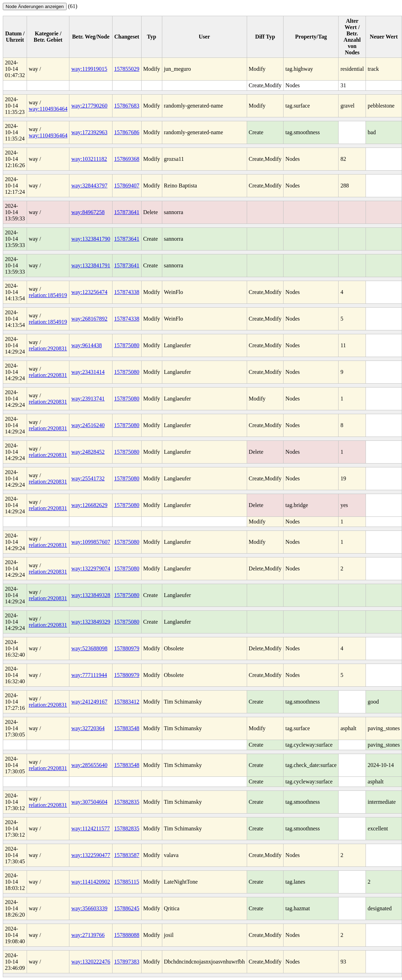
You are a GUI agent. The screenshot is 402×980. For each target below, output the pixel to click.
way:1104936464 (48, 109)
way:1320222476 (91, 962)
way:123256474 (89, 292)
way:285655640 (89, 765)
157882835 (127, 802)
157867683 (127, 106)
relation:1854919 (48, 295)
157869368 (127, 159)
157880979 (127, 648)
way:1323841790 (91, 239)
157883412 (127, 702)
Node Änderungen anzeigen (35, 6)
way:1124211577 (90, 828)
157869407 (127, 186)
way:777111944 (89, 675)
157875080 (127, 345)
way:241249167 (89, 702)
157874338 (127, 292)
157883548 (127, 728)
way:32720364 (88, 728)
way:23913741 (88, 399)
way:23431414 (88, 372)
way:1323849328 (91, 595)
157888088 (127, 935)
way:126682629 (89, 505)
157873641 (127, 212)
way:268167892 (89, 319)
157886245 (127, 908)
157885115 (127, 882)
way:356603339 (89, 908)
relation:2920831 (48, 348)
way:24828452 (88, 452)
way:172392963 (89, 132)
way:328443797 (89, 186)
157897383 (127, 962)
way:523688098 (89, 648)
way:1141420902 (91, 882)
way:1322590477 (91, 855)
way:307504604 (89, 802)
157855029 (127, 69)
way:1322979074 (91, 568)
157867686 (127, 132)
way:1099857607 (91, 542)
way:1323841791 (91, 265)
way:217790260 (89, 106)
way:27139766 (88, 935)
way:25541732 (88, 478)
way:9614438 (86, 345)
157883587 (127, 855)
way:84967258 (88, 212)
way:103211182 (89, 159)
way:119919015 (89, 69)
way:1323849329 (91, 622)
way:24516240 (88, 425)
